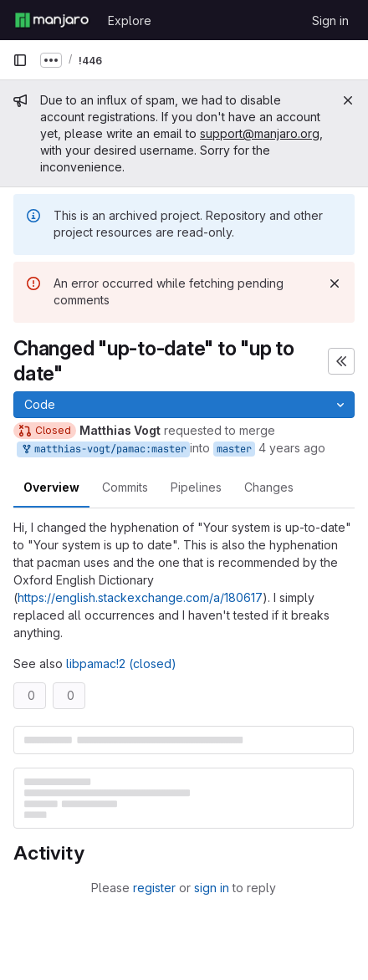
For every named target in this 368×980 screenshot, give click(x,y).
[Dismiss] (335, 283)
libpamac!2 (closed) (121, 664)
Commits (125, 487)
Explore (130, 20)
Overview (51, 487)
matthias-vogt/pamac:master (103, 449)
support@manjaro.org (260, 133)
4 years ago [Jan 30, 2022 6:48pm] (292, 448)
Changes (269, 487)
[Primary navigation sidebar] (20, 60)
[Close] (348, 100)
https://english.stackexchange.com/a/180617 (140, 597)
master (234, 449)
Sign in (330, 20)
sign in (212, 888)
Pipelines (196, 487)
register (154, 888)
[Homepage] (52, 20)
